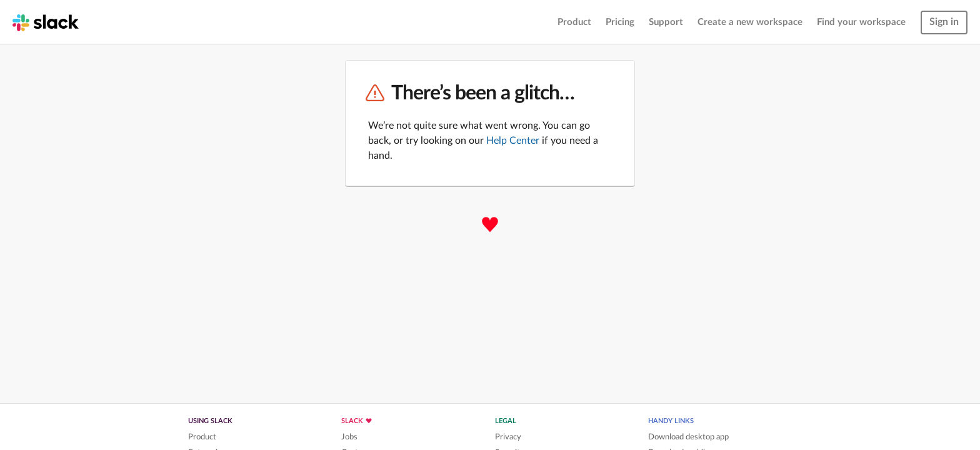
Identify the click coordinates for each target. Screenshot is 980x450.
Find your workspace (861, 22)
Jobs (349, 437)
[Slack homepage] (46, 22)
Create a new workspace (750, 22)
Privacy (508, 437)
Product (574, 22)
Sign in (944, 22)
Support (666, 22)
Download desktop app (688, 437)
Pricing (620, 22)
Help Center (513, 141)
